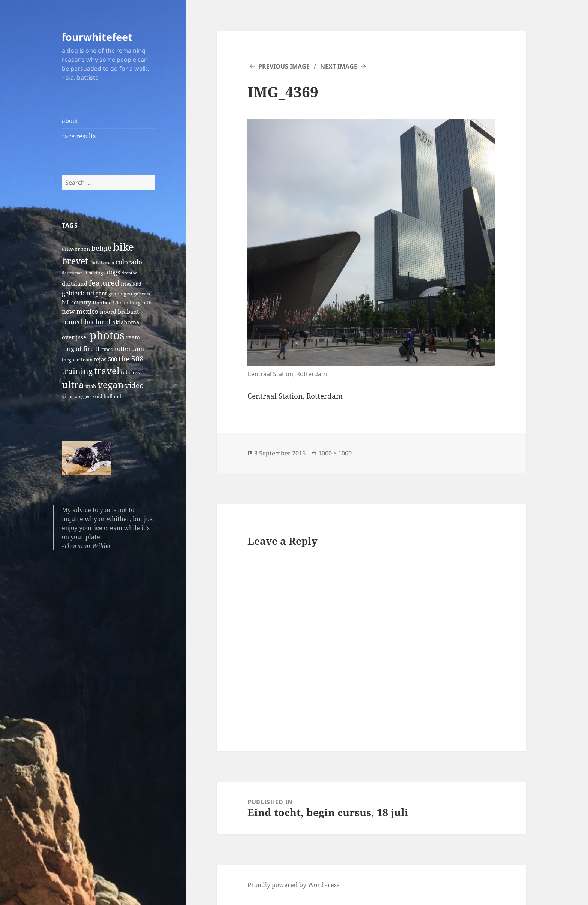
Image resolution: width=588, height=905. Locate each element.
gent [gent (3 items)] (101, 293)
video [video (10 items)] (134, 385)
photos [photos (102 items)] (107, 335)
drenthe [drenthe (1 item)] (129, 273)
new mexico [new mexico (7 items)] (80, 311)
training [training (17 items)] (77, 371)
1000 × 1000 (335, 453)
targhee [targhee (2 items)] (71, 360)
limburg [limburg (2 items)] (131, 303)
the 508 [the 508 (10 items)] (131, 359)
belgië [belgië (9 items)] (101, 248)
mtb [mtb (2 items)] (147, 303)
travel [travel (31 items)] (107, 371)
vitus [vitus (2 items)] (68, 396)
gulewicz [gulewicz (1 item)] (142, 294)
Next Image (339, 66)
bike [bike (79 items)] (123, 247)
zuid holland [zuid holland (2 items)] (107, 396)
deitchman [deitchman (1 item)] (72, 273)
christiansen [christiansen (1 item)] (102, 263)
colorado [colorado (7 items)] (129, 262)
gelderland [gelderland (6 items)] (78, 293)
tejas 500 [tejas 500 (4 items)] (106, 359)
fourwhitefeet (97, 37)
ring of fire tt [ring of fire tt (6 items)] (81, 348)
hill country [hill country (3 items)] (76, 302)
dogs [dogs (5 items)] (113, 272)
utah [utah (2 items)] (91, 386)
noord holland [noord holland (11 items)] (86, 321)
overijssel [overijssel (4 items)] (75, 337)
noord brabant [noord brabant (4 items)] (119, 312)
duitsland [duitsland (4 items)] (75, 283)
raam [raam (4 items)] (133, 337)
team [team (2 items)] (87, 360)
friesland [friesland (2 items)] (131, 284)
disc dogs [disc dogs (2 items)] (95, 273)
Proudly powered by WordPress (293, 885)
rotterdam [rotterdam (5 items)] (129, 349)
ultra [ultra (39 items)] (73, 384)
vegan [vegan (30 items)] (110, 385)
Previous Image (284, 66)
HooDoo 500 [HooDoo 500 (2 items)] (107, 303)
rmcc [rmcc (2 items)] (107, 349)
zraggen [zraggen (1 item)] (83, 397)
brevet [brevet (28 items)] (75, 261)
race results (79, 136)
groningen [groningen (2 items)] (120, 294)
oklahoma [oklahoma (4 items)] (126, 322)
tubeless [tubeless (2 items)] (130, 372)
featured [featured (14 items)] (104, 283)
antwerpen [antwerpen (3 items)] (76, 249)
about (70, 121)
